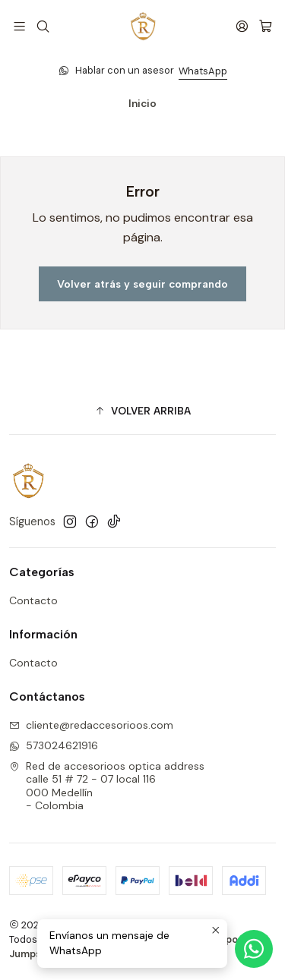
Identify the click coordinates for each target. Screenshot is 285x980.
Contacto (33, 600)
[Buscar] (42, 26)
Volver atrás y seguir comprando (142, 284)
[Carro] (266, 26)
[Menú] (19, 26)
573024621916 (54, 745)
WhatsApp (203, 71)
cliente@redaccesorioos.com (91, 725)
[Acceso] (242, 26)
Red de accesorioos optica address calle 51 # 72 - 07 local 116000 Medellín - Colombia (107, 786)
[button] (142, 411)
